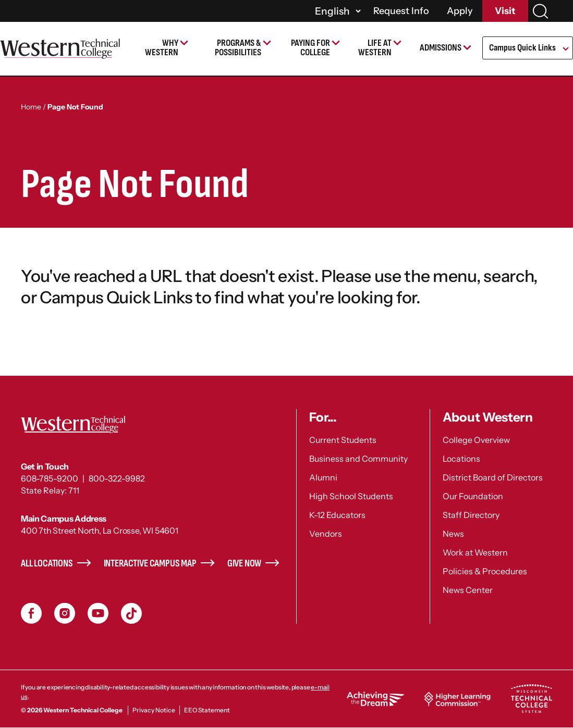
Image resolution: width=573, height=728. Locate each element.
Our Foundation (473, 496)
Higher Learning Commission (457, 699)
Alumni (323, 477)
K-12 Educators (337, 515)
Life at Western (375, 48)
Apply (460, 11)
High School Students (351, 496)
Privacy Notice (154, 710)
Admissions (441, 48)
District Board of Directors (493, 477)
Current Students (343, 440)
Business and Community (358, 459)
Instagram (65, 613)
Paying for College (310, 48)
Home (31, 107)
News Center (468, 590)
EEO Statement (207, 710)
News (453, 534)
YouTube (98, 613)
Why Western (162, 48)
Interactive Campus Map (150, 564)
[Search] (540, 11)
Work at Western (475, 552)
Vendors (326, 534)
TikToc (131, 613)
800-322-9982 (117, 478)
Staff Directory (471, 515)
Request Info (401, 11)
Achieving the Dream (375, 699)
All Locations (47, 564)
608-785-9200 (50, 478)
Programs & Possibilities (238, 48)
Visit (505, 11)
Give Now (245, 564)
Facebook (31, 613)
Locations (461, 459)
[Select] (336, 11)
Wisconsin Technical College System (531, 699)
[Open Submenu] (565, 50)
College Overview (476, 440)
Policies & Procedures (485, 571)
